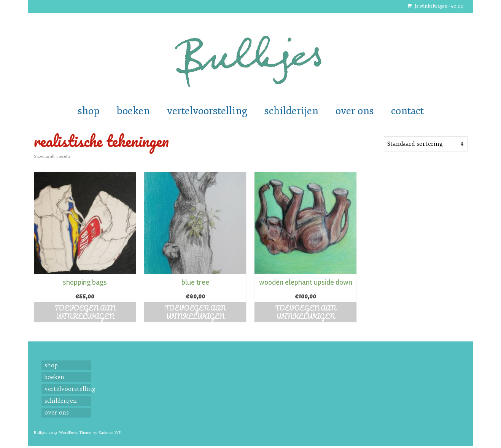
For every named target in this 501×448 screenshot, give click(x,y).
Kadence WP (110, 433)
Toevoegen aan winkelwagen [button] (85, 312)
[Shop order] (426, 144)
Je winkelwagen (436, 6)
